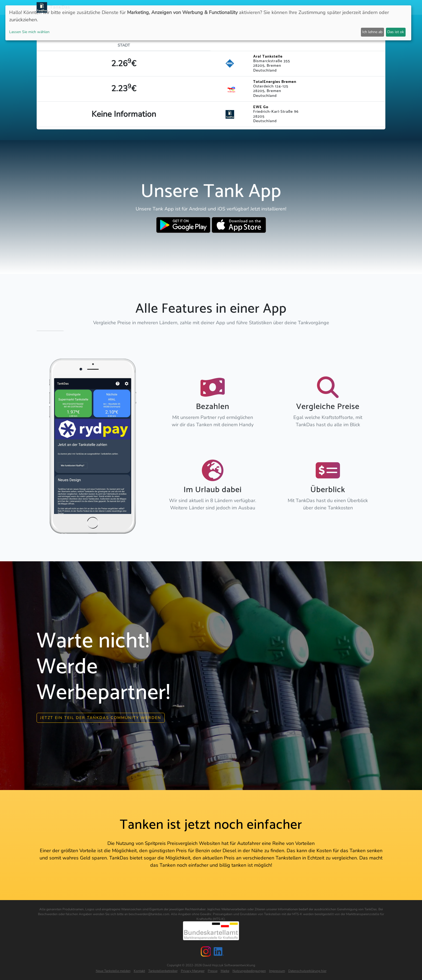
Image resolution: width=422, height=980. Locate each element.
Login (329, 7)
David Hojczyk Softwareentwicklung (229, 965)
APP (219, 7)
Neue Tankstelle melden (113, 970)
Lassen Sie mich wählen (29, 32)
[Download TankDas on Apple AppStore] (239, 225)
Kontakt (139, 970)
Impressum (277, 970)
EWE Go (261, 107)
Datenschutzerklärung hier (307, 970)
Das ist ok (396, 32)
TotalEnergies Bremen (275, 82)
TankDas (59, 7)
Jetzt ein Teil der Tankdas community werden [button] (101, 717)
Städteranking (261, 7)
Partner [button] (347, 7)
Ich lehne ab (372, 32)
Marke (225, 970)
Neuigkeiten (199, 7)
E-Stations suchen (300, 7)
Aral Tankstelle (268, 57)
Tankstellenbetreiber (163, 970)
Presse (213, 970)
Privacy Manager (193, 970)
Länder (235, 7)
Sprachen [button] (371, 7)
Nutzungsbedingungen (249, 970)
